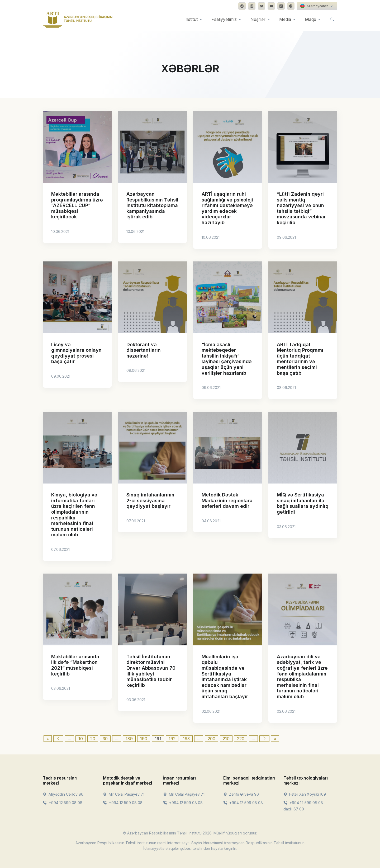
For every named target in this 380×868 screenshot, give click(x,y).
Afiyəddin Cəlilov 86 (63, 794)
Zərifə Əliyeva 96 (241, 794)
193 (186, 739)
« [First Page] (48, 739)
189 (129, 739)
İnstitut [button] (191, 19)
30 (105, 739)
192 (172, 739)
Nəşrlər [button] (258, 19)
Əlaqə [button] (310, 19)
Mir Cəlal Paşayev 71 (124, 794)
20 (93, 739)
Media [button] (285, 19)
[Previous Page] (58, 739)
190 (144, 739)
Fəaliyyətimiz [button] (224, 19)
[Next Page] (264, 739)
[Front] (78, 19)
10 (81, 739)
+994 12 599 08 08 (63, 803)
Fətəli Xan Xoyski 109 (305, 794)
